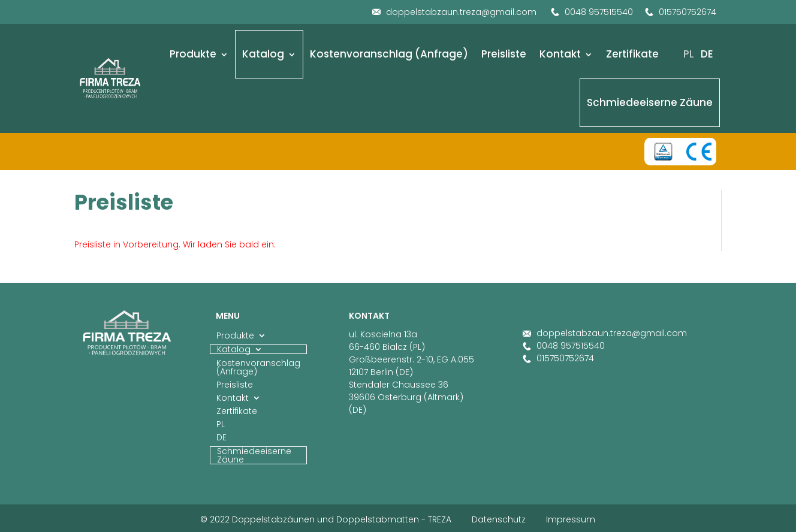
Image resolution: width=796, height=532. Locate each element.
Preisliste (504, 54)
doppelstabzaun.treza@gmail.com (454, 12)
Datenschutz (499, 519)
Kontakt (560, 54)
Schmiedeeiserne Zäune (650, 102)
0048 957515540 (592, 12)
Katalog (263, 54)
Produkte (193, 54)
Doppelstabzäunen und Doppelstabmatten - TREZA (342, 519)
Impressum (571, 519)
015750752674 (681, 12)
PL (689, 54)
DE (707, 54)
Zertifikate (632, 54)
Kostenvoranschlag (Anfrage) (389, 54)
